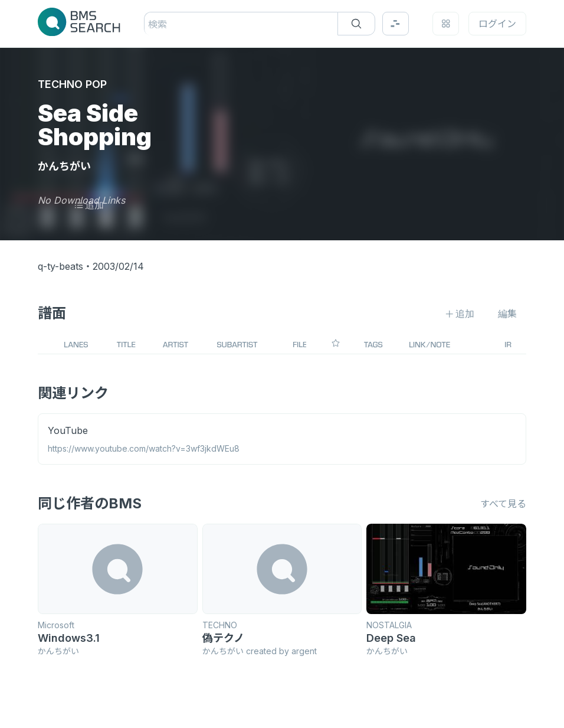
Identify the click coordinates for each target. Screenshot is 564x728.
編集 (507, 314)
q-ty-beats (60, 266)
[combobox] (150, 24)
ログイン (497, 24)
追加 (89, 205)
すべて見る (503, 504)
